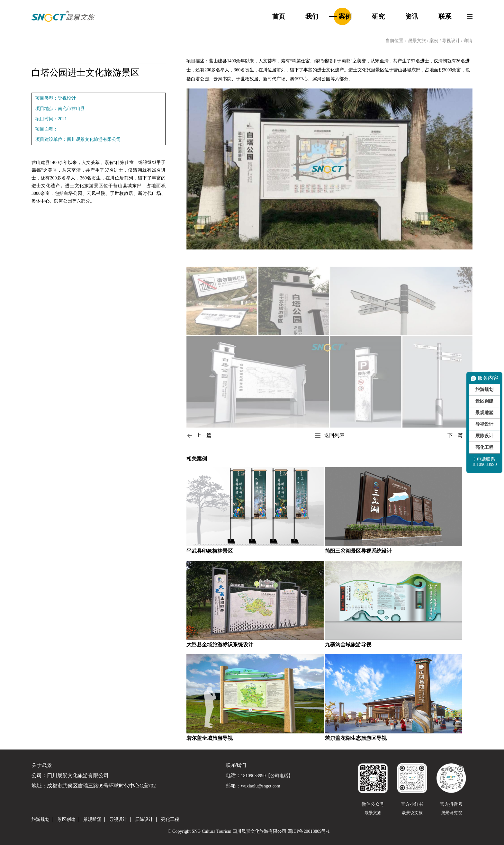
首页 (279, 16)
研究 (378, 16)
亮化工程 (484, 447)
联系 (445, 16)
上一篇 (199, 436)
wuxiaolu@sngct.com (261, 786)
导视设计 (452, 41)
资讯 (412, 16)
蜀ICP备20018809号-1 (309, 831)
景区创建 (484, 401)
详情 (468, 41)
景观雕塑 (484, 413)
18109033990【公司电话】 (267, 776)
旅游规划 (484, 390)
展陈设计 (484, 436)
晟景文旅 (417, 41)
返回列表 (329, 436)
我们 (312, 16)
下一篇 (460, 436)
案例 (345, 16)
